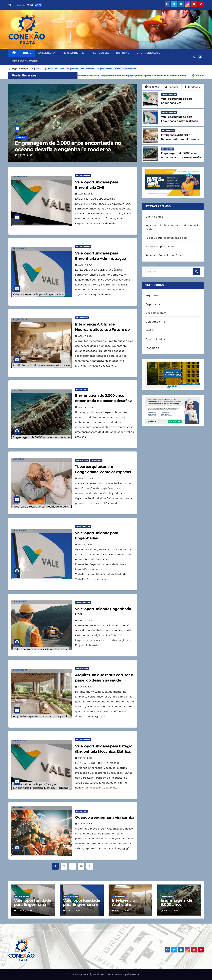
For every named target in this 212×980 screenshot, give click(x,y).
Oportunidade (50, 69)
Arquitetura (168, 131)
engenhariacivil (105, 69)
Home (27, 53)
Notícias (123, 53)
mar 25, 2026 (86, 478)
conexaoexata (88, 69)
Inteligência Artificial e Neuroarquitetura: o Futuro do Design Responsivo (102, 330)
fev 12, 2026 (85, 824)
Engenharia (47, 53)
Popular (172, 87)
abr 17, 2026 (85, 265)
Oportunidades (148, 53)
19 (81, 866)
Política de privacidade (160, 246)
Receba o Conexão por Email (164, 255)
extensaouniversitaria (125, 69)
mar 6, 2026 (85, 545)
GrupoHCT (36, 69)
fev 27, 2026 (86, 621)
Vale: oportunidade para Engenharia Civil (33, 904)
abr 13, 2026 (30, 155)
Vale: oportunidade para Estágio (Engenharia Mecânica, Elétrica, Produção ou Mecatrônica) (104, 751)
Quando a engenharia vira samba (105, 817)
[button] (194, 57)
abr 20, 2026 (86, 194)
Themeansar (133, 974)
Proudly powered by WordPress (88, 974)
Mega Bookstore (25, 61)
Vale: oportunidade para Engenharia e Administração (82, 904)
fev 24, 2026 (86, 687)
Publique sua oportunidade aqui (166, 238)
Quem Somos (154, 217)
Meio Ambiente (73, 53)
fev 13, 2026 (85, 758)
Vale (62, 69)
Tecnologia (100, 53)
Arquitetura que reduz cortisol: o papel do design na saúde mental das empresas (104, 680)
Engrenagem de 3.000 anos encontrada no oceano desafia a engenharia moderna (72, 146)
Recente (152, 87)
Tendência (193, 87)
